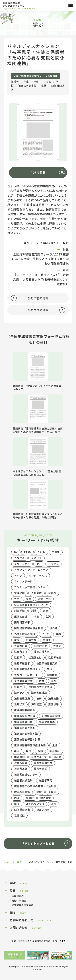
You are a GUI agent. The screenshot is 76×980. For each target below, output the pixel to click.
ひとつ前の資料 (28, 298)
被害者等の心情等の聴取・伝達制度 (35, 786)
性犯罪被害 (55, 657)
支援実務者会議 (23, 681)
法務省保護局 (39, 693)
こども (41, 552)
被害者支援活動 (23, 780)
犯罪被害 (54, 704)
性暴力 (57, 646)
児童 (36, 82)
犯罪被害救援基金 (25, 710)
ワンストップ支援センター (30, 587)
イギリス (36, 558)
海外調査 (36, 704)
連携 (53, 804)
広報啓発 (31, 640)
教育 (42, 681)
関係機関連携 (22, 810)
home (7, 862)
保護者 (15, 82)
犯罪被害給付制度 (25, 716)
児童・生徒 (44, 599)
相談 (40, 751)
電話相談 (19, 815)
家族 (17, 640)
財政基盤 (46, 798)
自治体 (57, 757)
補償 (39, 792)
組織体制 (19, 757)
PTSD (27, 552)
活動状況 (19, 704)
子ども (47, 82)
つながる (19, 558)
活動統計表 (18, 896)
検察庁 (18, 687)
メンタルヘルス (38, 575)
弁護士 (47, 640)
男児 (17, 751)
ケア (39, 564)
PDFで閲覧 (38, 172)
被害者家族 (21, 769)
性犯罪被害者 (22, 663)
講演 (17, 798)
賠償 (17, 804)
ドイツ (18, 575)
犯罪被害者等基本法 (26, 733)
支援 (50, 669)
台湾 (48, 616)
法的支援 (54, 698)
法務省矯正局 (22, 698)
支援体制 (52, 675)
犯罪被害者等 (47, 722)
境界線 (53, 628)
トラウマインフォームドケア (31, 570)
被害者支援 (40, 769)
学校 (59, 634)
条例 (53, 681)
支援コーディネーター (27, 675)
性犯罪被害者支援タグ (27, 669)
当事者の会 (21, 646)
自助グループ (39, 757)
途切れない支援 (35, 804)
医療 (46, 611)
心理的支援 (40, 646)
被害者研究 (46, 780)
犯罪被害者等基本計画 (27, 739)
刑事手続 (19, 611)
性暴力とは (21, 652)
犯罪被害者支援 (27, 86)
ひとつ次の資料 (36, 310)
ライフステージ (23, 581)
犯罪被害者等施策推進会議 (30, 745)
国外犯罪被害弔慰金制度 (29, 628)
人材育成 (36, 593)
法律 (39, 698)
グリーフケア (22, 564)
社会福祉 (55, 751)
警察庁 (30, 798)
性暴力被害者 (42, 652)
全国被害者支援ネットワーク (31, 605)
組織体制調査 (19, 901)
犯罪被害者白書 (23, 722)
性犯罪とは (35, 657)
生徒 (44, 86)
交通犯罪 (19, 593)
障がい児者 (43, 810)
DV (16, 552)
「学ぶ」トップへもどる (38, 843)
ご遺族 (56, 552)
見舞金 (52, 792)
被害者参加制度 (43, 763)
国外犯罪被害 (22, 622)
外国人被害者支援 (25, 634)
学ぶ (19, 862)
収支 (36, 616)
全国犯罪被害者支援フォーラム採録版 (36, 76)
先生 (26, 82)
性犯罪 (18, 657)
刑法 (34, 611)
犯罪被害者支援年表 (23, 905)
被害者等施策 (22, 792)
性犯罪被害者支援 (47, 663)
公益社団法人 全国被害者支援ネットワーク (40, 941)
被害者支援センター (26, 774)
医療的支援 (21, 616)
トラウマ (53, 564)
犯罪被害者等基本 (25, 728)
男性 (29, 751)
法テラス (19, 693)
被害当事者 (21, 763)
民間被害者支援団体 (40, 687)
